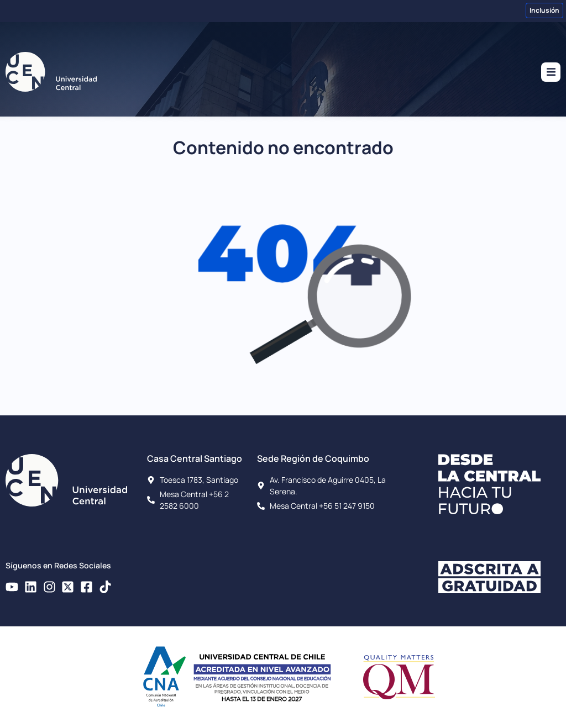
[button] (551, 72)
